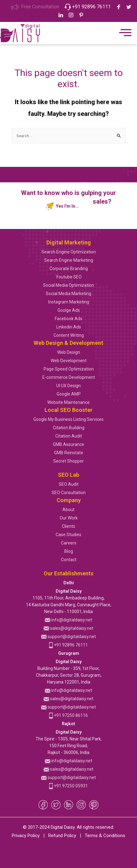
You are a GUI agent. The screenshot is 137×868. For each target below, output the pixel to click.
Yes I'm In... (62, 206)
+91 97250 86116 (68, 715)
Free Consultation (35, 7)
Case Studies (68, 535)
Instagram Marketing (69, 302)
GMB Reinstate (69, 453)
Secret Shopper (68, 461)
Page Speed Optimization (69, 369)
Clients (68, 526)
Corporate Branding (69, 269)
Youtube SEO (69, 277)
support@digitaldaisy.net (68, 637)
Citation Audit (69, 436)
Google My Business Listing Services (68, 419)
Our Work (69, 518)
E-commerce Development (69, 377)
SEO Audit (69, 484)
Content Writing (69, 335)
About (68, 510)
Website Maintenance (68, 402)
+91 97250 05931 (68, 786)
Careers (69, 543)
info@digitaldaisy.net (68, 620)
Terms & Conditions (105, 836)
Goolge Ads (69, 310)
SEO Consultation (69, 493)
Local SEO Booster (68, 410)
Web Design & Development (68, 343)
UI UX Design (68, 386)
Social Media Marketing (68, 294)
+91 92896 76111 (88, 7)
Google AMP (69, 394)
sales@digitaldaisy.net (68, 628)
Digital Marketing (69, 242)
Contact (69, 560)
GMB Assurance (68, 444)
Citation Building (69, 428)
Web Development (69, 361)
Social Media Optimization (68, 285)
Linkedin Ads (69, 327)
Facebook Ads (68, 319)
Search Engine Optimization (69, 252)
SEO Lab (68, 475)
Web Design (69, 352)
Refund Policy (62, 836)
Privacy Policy (26, 836)
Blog (69, 551)
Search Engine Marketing (69, 260)
